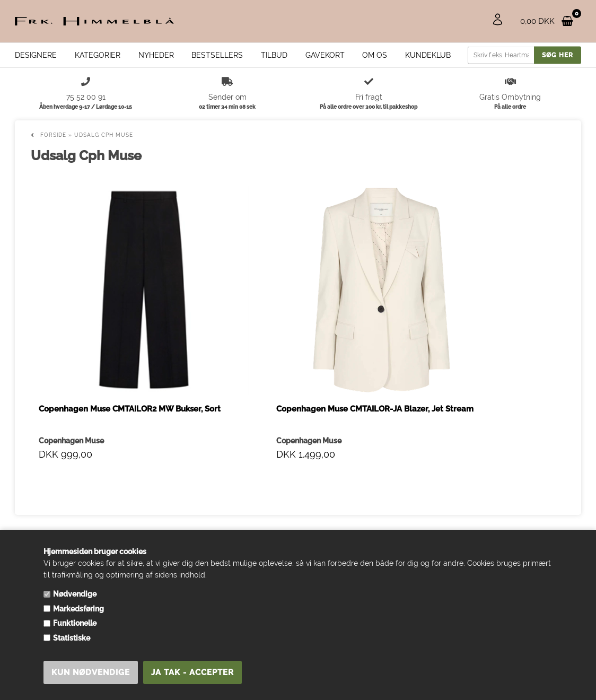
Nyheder (156, 55)
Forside (53, 135)
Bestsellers (217, 55)
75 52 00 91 (42, 526)
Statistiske (72, 638)
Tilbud (274, 55)
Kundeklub (428, 55)
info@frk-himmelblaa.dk (64, 515)
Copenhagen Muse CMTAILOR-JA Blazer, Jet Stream (222, 320)
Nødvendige (75, 594)
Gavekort (325, 55)
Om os (375, 55)
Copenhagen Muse (71, 340)
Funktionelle (75, 623)
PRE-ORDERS (183, 526)
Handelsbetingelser (194, 504)
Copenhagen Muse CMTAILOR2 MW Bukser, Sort (93, 314)
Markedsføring (78, 609)
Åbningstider (182, 515)
